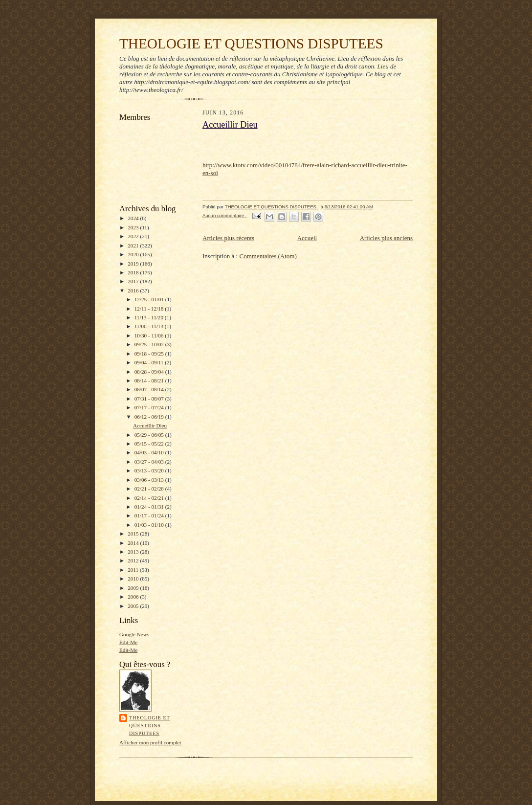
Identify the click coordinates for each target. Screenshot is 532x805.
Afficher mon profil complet (150, 742)
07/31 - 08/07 (150, 399)
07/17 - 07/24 (150, 407)
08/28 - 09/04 (150, 372)
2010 (134, 579)
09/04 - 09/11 (150, 362)
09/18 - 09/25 (150, 354)
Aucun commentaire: (225, 215)
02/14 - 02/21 (150, 498)
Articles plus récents (228, 238)
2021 (134, 246)
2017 (134, 281)
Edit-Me (128, 642)
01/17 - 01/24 (150, 515)
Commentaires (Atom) (268, 256)
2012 (134, 560)
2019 (134, 264)
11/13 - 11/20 (150, 317)
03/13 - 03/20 (150, 470)
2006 (134, 597)
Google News (134, 634)
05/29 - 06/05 (150, 435)
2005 (134, 606)
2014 (134, 543)
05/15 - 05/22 (150, 444)
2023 (134, 227)
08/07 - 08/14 (150, 389)
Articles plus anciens (386, 238)
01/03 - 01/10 (150, 525)
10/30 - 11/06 (150, 335)
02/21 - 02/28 (150, 489)
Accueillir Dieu (150, 425)
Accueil (307, 238)
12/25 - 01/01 (150, 299)
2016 (134, 291)
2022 (134, 236)
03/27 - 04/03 (150, 462)
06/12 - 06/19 (150, 417)
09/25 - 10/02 (150, 344)
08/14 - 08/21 (150, 380)
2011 (134, 570)
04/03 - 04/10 (150, 452)
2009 (134, 588)
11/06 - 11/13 (150, 326)
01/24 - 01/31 (150, 507)
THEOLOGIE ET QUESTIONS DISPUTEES (251, 44)
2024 (134, 218)
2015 (134, 534)
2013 (134, 552)
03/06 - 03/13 (150, 480)
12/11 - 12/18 (150, 309)
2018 (134, 272)
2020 (134, 254)
